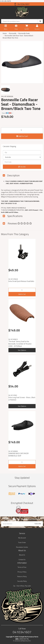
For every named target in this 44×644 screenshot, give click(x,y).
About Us (22, 555)
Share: (7, 113)
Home (5, 33)
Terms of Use (22, 567)
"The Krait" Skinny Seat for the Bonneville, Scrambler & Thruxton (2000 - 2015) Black (20, 344)
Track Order (22, 542)
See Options (22, 350)
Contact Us (22, 559)
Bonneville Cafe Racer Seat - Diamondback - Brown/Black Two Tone (18, 37)
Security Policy (22, 581)
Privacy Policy (22, 572)
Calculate (22, 167)
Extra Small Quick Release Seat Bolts (21, 281)
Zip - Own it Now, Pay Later (22, 586)
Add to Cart (22, 136)
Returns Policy (22, 576)
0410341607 (23, 4)
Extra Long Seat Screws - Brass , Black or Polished (22, 399)
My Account (22, 538)
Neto (29, 641)
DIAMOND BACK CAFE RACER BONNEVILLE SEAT (18, 455)
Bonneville (13, 33)
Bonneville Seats (24, 33)
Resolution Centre (22, 547)
